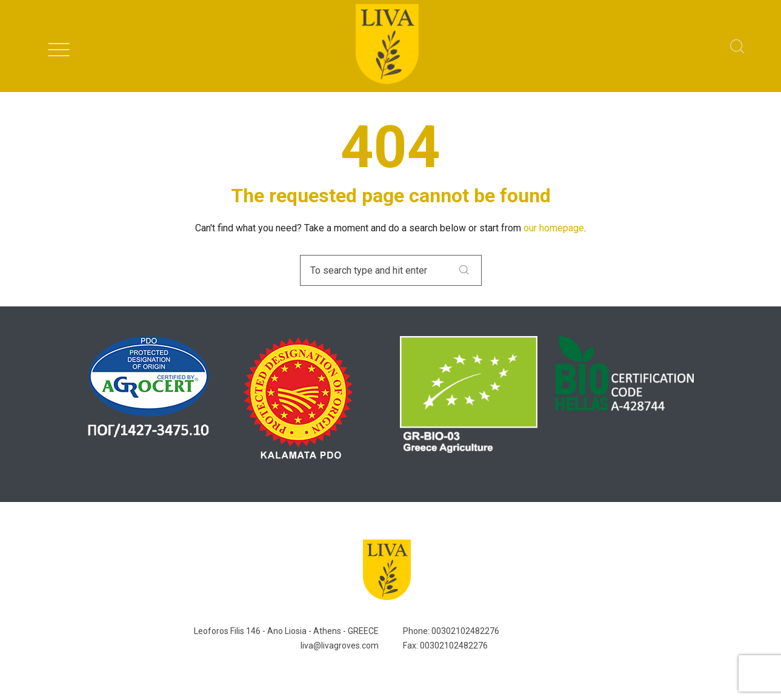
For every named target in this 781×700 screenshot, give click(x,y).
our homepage (554, 228)
